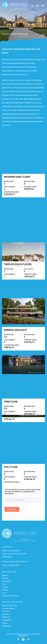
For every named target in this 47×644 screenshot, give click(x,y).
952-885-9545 (14, 565)
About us (5, 576)
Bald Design (7, 626)
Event (4, 593)
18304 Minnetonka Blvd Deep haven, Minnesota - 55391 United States (14, 554)
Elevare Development (11, 596)
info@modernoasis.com (18, 562)
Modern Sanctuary (9, 606)
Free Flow (6, 611)
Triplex (5, 623)
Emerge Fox (7, 620)
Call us (33, 6)
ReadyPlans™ (7, 581)
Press (4, 584)
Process (5, 587)
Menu (43, 6)
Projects (5, 578)
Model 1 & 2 (6, 617)
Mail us (38, 6)
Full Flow (5, 614)
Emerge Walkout (9, 609)
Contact (5, 590)
